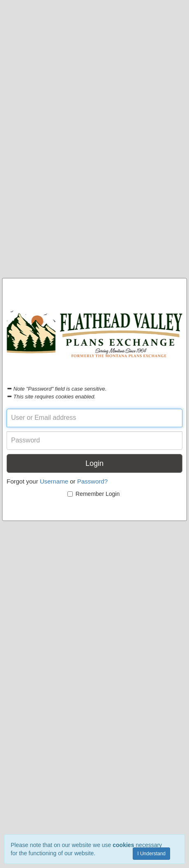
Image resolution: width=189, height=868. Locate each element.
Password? (92, 481)
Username (54, 481)
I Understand (151, 854)
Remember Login (93, 494)
